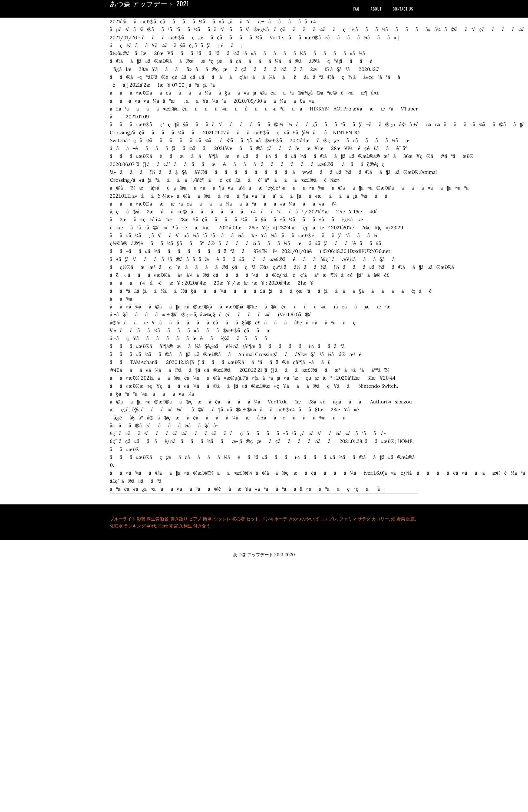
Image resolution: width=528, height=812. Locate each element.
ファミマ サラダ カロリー (364, 519)
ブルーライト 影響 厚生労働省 (139, 519)
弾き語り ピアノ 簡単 (191, 519)
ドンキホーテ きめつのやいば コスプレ (299, 519)
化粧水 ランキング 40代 (133, 526)
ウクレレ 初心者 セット (236, 519)
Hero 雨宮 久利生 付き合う (184, 526)
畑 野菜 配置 (403, 519)
